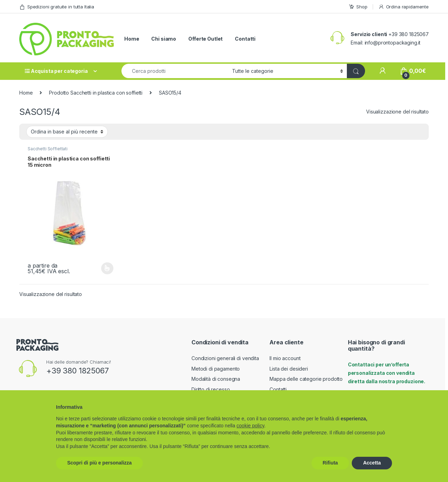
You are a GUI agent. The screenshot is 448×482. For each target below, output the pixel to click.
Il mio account (285, 358)
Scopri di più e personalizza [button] (99, 463)
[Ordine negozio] (67, 132)
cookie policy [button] (250, 426)
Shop (358, 7)
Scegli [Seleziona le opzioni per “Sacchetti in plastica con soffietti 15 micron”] (107, 268)
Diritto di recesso (211, 389)
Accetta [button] (372, 463)
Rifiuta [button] (330, 463)
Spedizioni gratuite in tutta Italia (57, 7)
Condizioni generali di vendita (225, 358)
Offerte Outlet (205, 39)
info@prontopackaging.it (393, 43)
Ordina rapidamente (404, 7)
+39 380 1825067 (78, 371)
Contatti (245, 39)
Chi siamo (164, 39)
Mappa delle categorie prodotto (306, 379)
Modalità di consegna (216, 379)
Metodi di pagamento (216, 369)
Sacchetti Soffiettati (48, 149)
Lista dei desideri (289, 369)
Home (132, 39)
